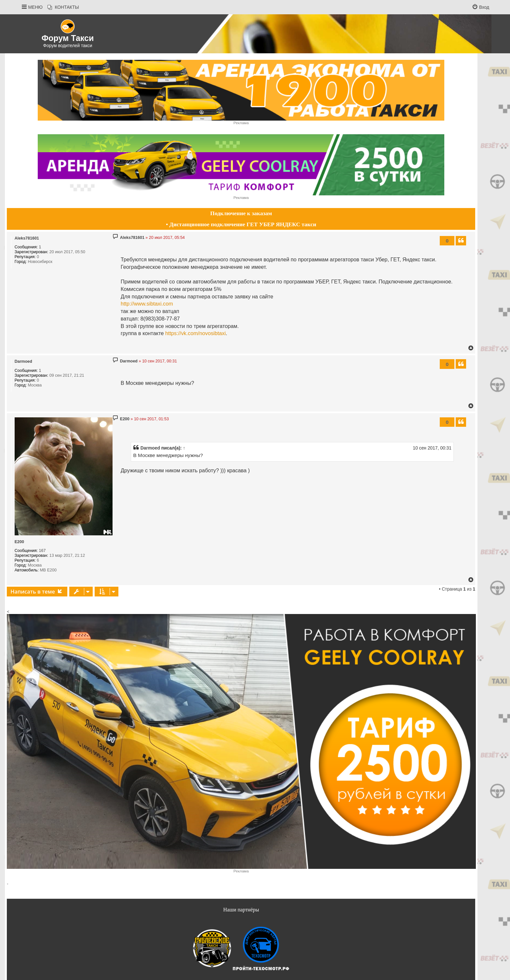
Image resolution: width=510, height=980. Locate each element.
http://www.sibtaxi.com (147, 304)
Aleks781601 (27, 238)
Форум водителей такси (68, 46)
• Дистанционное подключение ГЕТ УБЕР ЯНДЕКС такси (241, 224)
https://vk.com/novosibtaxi (195, 333)
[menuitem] (63, 7)
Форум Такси (68, 38)
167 (42, 551)
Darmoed (23, 361)
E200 (19, 542)
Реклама (241, 123)
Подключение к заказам (241, 213)
